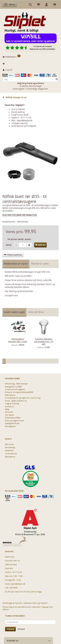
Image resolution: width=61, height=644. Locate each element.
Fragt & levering (12, 403)
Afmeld (21, 629)
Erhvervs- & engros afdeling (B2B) (19, 392)
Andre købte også (14, 312)
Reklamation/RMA (13, 418)
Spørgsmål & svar (12, 423)
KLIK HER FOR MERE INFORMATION (20, 215)
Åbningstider (10, 426)
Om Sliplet (10, 415)
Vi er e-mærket (18, 109)
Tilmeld (10, 629)
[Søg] (57, 79)
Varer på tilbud (36, 312)
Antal (9, 245)
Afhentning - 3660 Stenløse (16, 384)
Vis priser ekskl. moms (19, 239)
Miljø (7, 409)
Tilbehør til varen (40, 264)
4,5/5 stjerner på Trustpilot (24, 126)
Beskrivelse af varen (16, 264)
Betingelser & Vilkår (14, 387)
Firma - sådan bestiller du (16, 401)
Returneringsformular (15, 421)
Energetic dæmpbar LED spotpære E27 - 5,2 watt (44, 341)
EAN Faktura (10, 395)
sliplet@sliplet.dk (25, 120)
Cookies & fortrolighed (15, 389)
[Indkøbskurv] (30, 57)
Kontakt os (10, 406)
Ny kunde (9, 412)
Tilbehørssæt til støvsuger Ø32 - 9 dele (18, 340)
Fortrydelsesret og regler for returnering (23, 398)
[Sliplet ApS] (25, 21)
